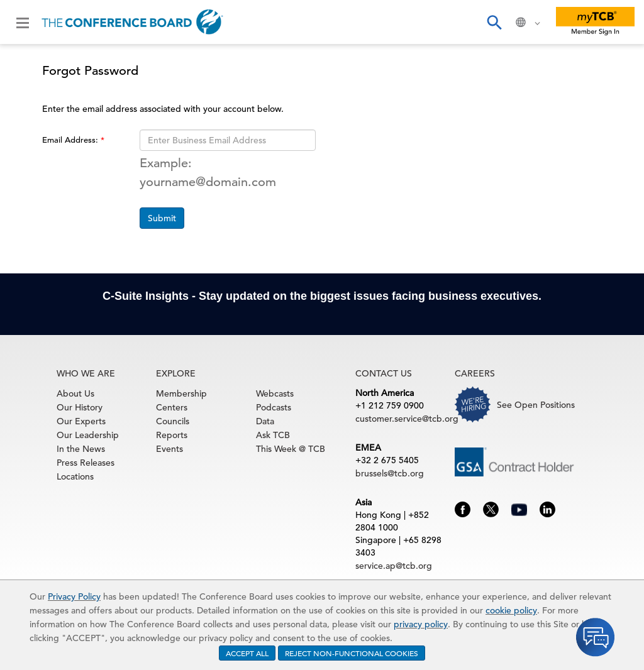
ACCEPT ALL (247, 653)
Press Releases (86, 463)
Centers (172, 407)
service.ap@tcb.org (394, 566)
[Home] (132, 22)
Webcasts (275, 393)
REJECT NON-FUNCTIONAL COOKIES (352, 653)
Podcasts (274, 407)
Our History (80, 407)
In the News (81, 449)
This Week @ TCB (291, 449)
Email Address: (71, 140)
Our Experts (81, 421)
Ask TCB (273, 435)
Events (169, 449)
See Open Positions (536, 405)
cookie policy (511, 610)
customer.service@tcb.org (407, 419)
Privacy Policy (74, 596)
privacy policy (421, 624)
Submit (162, 218)
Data (265, 421)
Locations (75, 476)
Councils (173, 421)
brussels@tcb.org (390, 473)
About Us (75, 393)
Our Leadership (88, 435)
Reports (172, 435)
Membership (181, 393)
